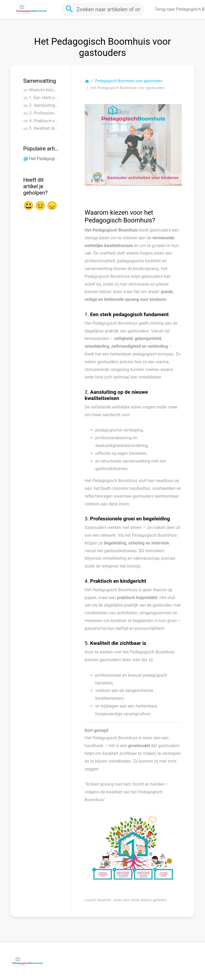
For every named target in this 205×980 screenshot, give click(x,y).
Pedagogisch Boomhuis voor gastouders (129, 81)
